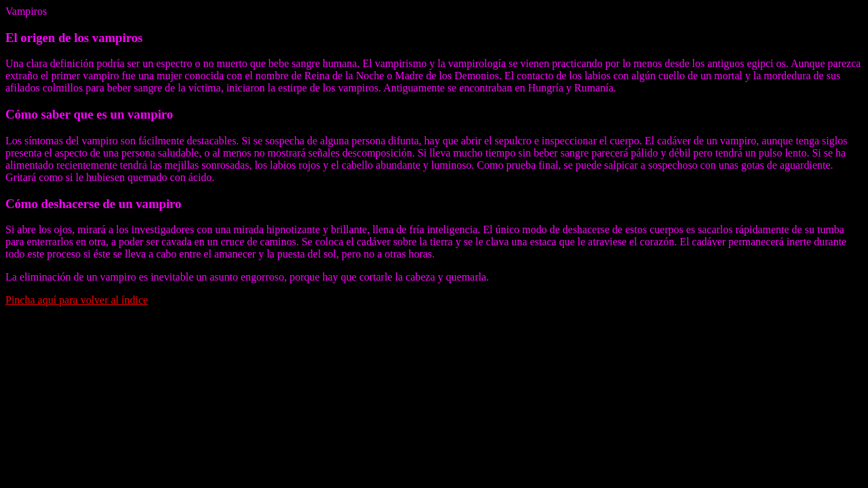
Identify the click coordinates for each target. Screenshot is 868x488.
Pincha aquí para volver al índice (77, 300)
